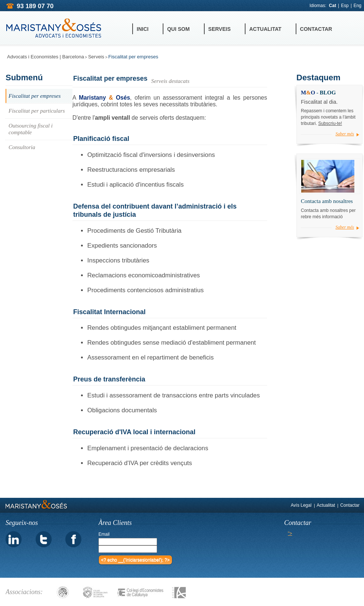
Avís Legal (301, 505)
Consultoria (22, 147)
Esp (345, 6)
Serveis (220, 29)
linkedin (14, 539)
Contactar (316, 29)
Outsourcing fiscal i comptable (31, 129)
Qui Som (178, 29)
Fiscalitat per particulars (37, 111)
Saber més (345, 134)
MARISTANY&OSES (36, 505)
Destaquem (318, 78)
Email (104, 534)
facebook (73, 539)
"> (290, 534)
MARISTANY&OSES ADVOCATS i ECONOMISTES (54, 28)
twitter (43, 539)
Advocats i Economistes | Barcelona (45, 57)
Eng (357, 6)
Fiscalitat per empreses (35, 96)
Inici (143, 29)
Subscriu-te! (330, 123)
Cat (333, 6)
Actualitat (265, 29)
